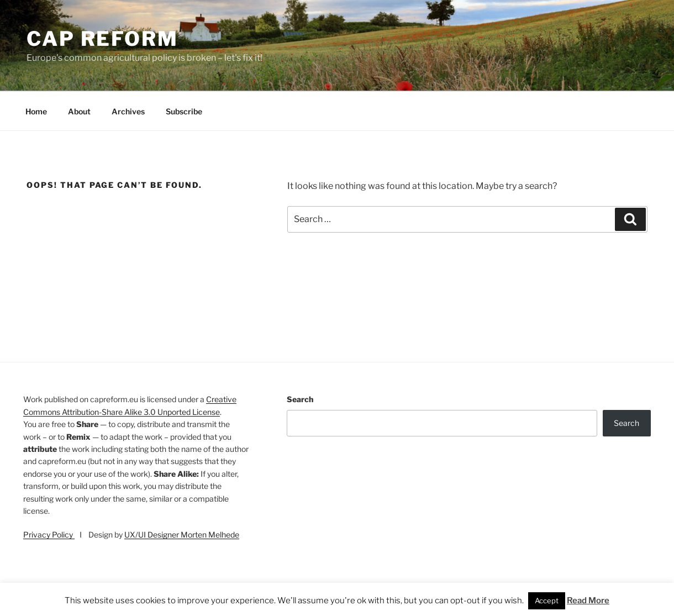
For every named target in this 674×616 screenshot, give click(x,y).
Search (300, 399)
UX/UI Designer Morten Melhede (182, 535)
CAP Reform (102, 39)
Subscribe (184, 111)
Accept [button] (547, 601)
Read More (588, 601)
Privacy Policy (49, 535)
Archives (128, 111)
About (79, 111)
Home (36, 111)
